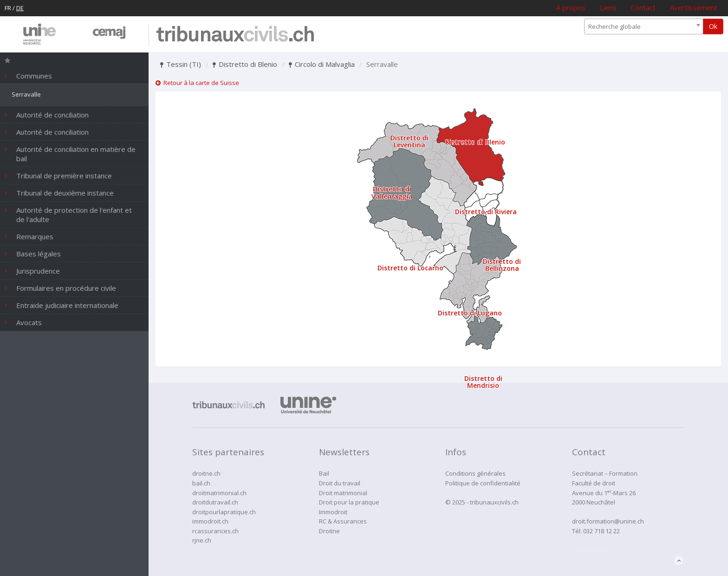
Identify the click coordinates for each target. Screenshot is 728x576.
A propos (571, 7)
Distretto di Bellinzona (502, 265)
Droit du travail (340, 483)
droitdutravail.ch (215, 502)
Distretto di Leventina (409, 141)
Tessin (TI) (181, 64)
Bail (324, 473)
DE (20, 8)
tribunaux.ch (235, 36)
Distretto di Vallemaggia (392, 192)
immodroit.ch (210, 521)
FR (8, 8)
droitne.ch (206, 473)
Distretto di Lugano (470, 313)
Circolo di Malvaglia (322, 64)
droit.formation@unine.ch (608, 521)
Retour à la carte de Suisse (197, 83)
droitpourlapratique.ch (224, 512)
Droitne (329, 531)
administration (592, 550)
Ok (713, 26)
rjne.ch (202, 540)
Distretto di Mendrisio (483, 382)
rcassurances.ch (215, 531)
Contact (643, 7)
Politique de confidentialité (483, 483)
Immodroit (333, 512)
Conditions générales (475, 473)
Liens (608, 7)
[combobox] (644, 26)
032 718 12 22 (601, 531)
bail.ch (201, 483)
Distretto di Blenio (245, 64)
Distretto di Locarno (410, 268)
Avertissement (694, 7)
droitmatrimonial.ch (219, 493)
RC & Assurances (343, 521)
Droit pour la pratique (349, 502)
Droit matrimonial (343, 493)
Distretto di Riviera (486, 212)
